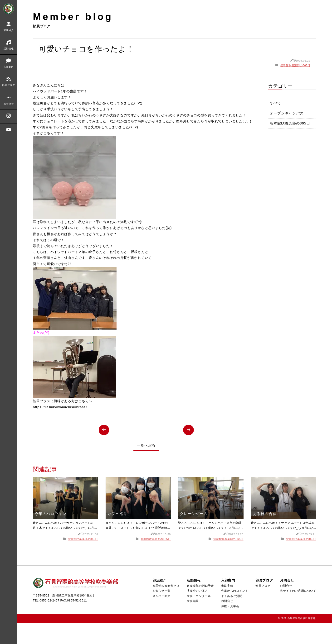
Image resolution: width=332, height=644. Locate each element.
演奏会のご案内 (197, 612)
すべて (276, 104)
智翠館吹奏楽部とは (166, 607)
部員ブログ (263, 607)
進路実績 (227, 607)
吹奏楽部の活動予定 (200, 607)
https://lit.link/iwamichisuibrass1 (61, 428)
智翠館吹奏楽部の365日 (295, 65)
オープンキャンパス (287, 114)
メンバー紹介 (161, 617)
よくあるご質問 (231, 617)
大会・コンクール (199, 617)
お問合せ (227, 622)
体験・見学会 (230, 628)
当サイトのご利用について (298, 612)
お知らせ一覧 (161, 612)
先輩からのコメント (234, 612)
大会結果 (193, 622)
